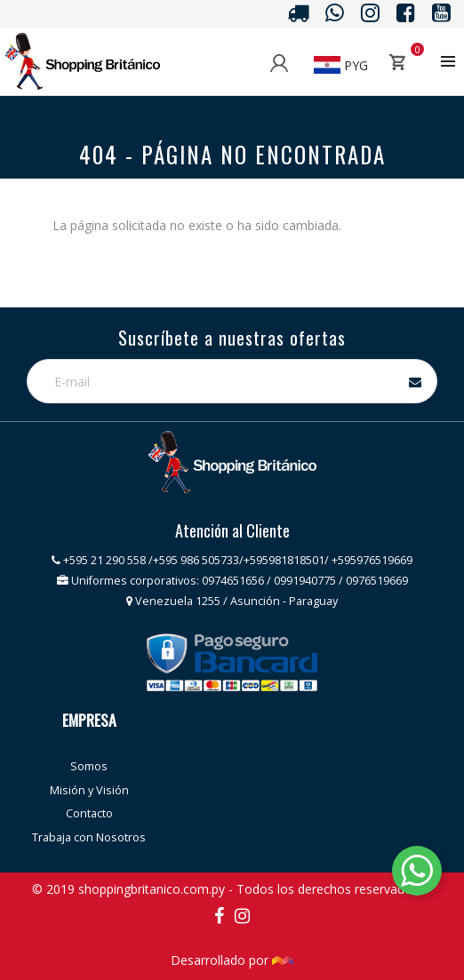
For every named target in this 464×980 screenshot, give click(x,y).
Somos (89, 766)
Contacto (89, 813)
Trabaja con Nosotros (89, 837)
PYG (341, 65)
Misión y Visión (89, 790)
